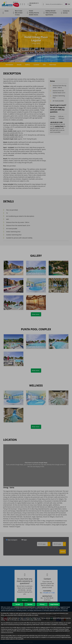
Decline (30, 604)
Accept (18, 604)
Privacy (42, 604)
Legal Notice (54, 604)
